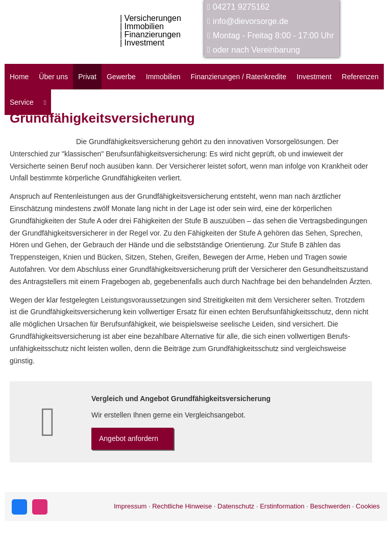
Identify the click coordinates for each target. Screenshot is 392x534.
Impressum (130, 506)
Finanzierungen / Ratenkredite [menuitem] (238, 77)
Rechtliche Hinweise (182, 506)
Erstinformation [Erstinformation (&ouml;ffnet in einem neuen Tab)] (282, 506)
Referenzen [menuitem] (360, 77)
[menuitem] (45, 102)
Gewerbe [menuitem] (121, 77)
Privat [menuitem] (87, 77)
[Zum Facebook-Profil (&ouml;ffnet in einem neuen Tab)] (19, 507)
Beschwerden (330, 506)
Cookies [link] (368, 506)
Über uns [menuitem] (53, 77)
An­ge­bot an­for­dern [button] (129, 438)
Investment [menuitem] (314, 77)
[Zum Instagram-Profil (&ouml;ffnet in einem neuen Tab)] (40, 507)
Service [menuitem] (22, 102)
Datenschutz (236, 506)
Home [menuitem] (19, 77)
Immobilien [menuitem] (163, 77)
